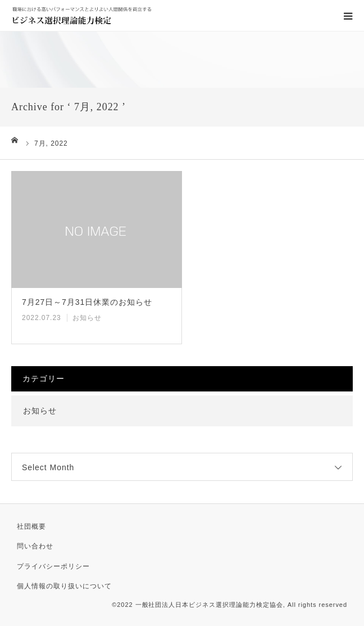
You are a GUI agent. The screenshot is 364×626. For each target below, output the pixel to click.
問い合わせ (35, 546)
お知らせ (87, 318)
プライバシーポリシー (53, 566)
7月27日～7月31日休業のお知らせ (87, 302)
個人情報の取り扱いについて (64, 586)
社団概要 (31, 526)
